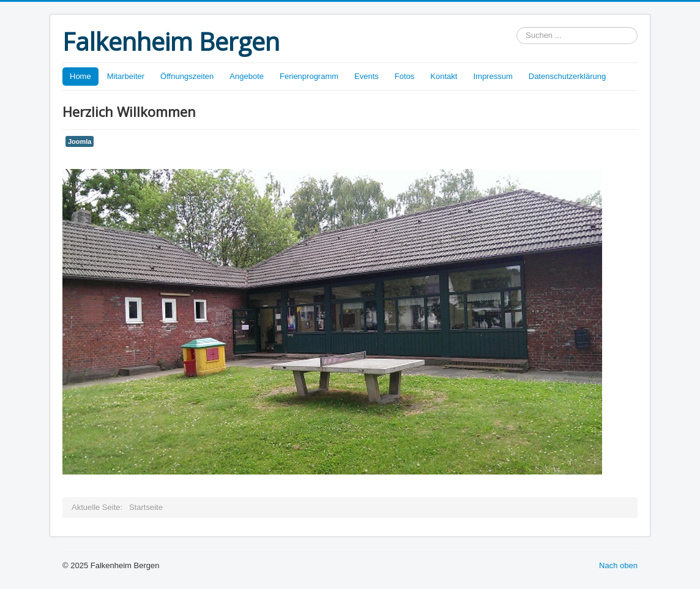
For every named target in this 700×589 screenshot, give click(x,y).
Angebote (247, 76)
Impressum (493, 76)
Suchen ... (517, 27)
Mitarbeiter (126, 76)
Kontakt (444, 76)
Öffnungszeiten (187, 76)
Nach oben (618, 565)
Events (367, 76)
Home (80, 76)
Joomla (80, 141)
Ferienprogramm (309, 76)
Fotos (405, 76)
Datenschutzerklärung (567, 76)
